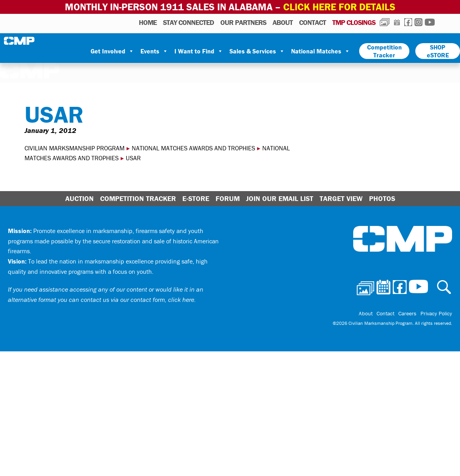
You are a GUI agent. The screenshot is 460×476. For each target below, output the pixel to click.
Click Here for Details (339, 7)
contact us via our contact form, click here (137, 300)
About (283, 22)
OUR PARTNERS (243, 22)
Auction (80, 198)
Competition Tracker (384, 51)
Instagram (418, 22)
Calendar (397, 22)
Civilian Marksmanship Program (20, 41)
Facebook (408, 22)
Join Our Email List (280, 198)
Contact (312, 22)
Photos (385, 22)
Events (154, 51)
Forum (228, 198)
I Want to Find (199, 51)
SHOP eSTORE (438, 51)
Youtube (430, 22)
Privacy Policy (436, 313)
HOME (148, 22)
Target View (341, 198)
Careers (407, 313)
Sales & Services (257, 51)
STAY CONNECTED (188, 22)
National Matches (321, 51)
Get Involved (112, 51)
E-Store (196, 198)
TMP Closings (354, 22)
